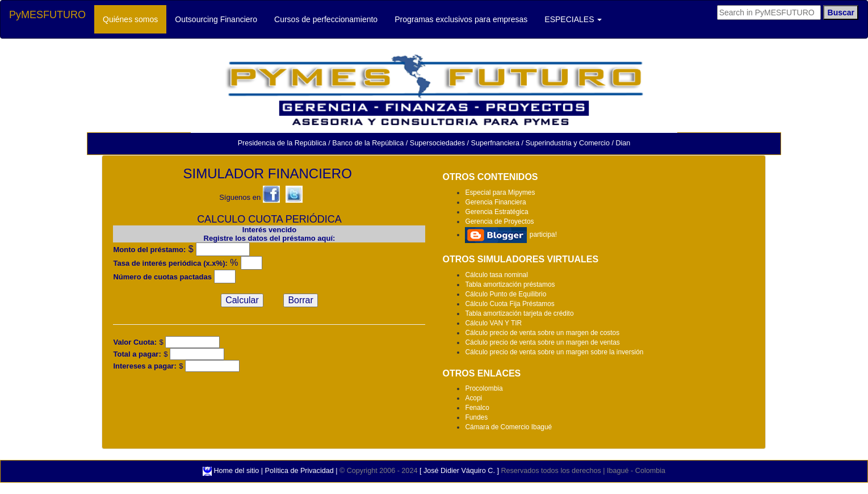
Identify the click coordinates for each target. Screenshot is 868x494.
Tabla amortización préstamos (510, 284)
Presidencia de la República (282, 143)
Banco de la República (368, 143)
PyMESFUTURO (47, 15)
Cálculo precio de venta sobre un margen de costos (542, 333)
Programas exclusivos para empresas (465, 18)
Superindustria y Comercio (568, 143)
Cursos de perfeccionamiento (330, 18)
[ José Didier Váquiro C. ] (459, 471)
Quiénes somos (135, 18)
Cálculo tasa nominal (496, 275)
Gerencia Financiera (495, 202)
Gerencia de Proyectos (499, 221)
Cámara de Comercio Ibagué (508, 427)
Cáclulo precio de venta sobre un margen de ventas (542, 342)
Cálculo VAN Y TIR (493, 323)
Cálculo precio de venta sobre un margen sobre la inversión (554, 352)
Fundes (476, 417)
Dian (623, 143)
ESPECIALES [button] (573, 19)
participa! (511, 235)
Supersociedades (437, 143)
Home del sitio (237, 471)
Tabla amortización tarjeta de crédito (519, 313)
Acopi (473, 398)
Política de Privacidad (299, 471)
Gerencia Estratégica (496, 212)
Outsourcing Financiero (220, 18)
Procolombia (484, 388)
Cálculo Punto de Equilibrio (506, 294)
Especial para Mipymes (500, 192)
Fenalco (477, 408)
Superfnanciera (495, 143)
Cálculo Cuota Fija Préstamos (510, 304)
